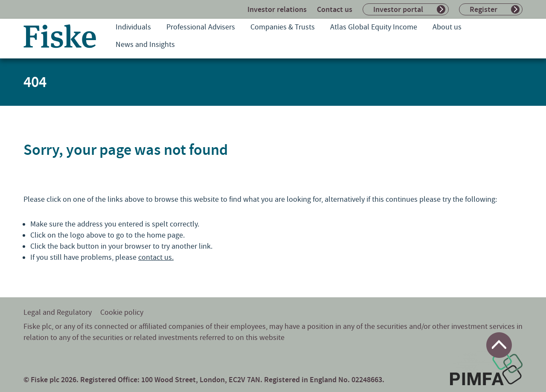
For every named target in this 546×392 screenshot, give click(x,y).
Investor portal (398, 9)
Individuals (133, 27)
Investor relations (277, 9)
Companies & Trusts (283, 27)
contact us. (156, 257)
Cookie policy (122, 312)
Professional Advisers (201, 27)
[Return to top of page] (499, 345)
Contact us (335, 9)
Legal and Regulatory (58, 312)
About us (447, 27)
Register (484, 9)
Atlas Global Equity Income (374, 27)
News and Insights (145, 45)
